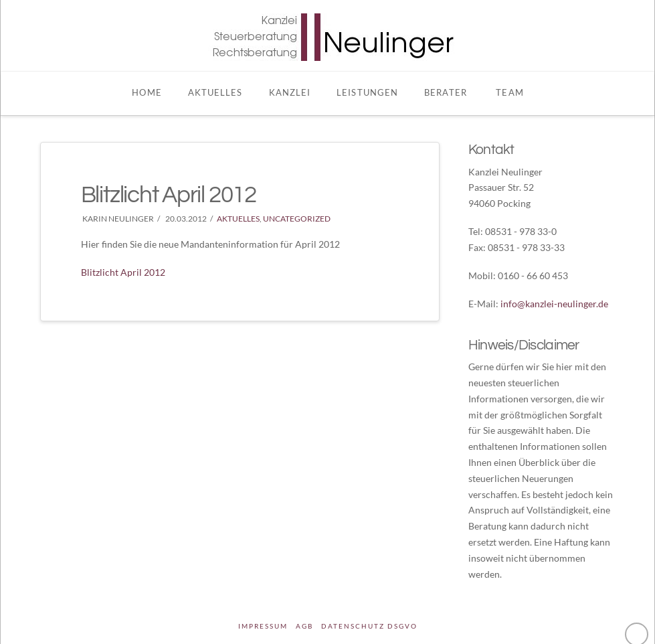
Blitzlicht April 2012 (123, 272)
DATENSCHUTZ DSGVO (369, 626)
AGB (304, 626)
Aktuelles (238, 219)
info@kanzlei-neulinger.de (554, 304)
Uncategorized (297, 219)
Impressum (263, 626)
